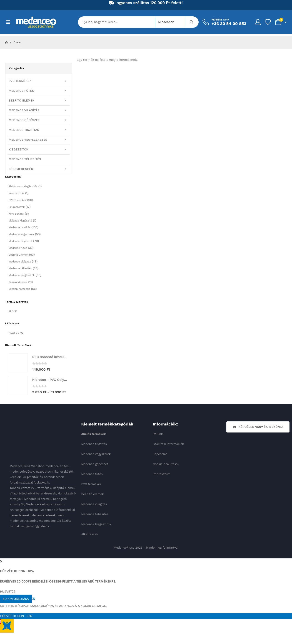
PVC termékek (91, 484)
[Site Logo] (36, 22)
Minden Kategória (19, 289)
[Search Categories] (170, 22)
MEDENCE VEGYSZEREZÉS (28, 140)
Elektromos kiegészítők (23, 186)
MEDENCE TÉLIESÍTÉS (25, 159)
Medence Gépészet (20, 241)
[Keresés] (192, 22)
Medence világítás (94, 504)
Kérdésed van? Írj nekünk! (258, 427)
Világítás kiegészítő (20, 221)
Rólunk (158, 434)
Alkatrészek (90, 534)
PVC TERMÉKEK (20, 81)
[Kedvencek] (268, 22)
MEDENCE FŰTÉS (21, 91)
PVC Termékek (17, 200)
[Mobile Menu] (11, 22)
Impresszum (162, 474)
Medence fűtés (18, 248)
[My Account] (258, 22)
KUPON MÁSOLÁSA (16, 599)
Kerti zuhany (16, 214)
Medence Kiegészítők (22, 275)
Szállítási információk (168, 444)
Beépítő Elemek (18, 255)
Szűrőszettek (17, 207)
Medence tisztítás (20, 227)
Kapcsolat (160, 454)
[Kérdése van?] (224, 22)
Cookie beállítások (166, 464)
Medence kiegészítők (96, 524)
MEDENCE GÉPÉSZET (24, 120)
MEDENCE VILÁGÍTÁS (24, 110)
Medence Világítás (20, 262)
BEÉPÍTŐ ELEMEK (22, 101)
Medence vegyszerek (21, 234)
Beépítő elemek (93, 494)
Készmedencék (18, 282)
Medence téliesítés (20, 268)
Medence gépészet (95, 464)
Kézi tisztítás (16, 193)
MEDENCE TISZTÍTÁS (24, 130)
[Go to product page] (18, 363)
